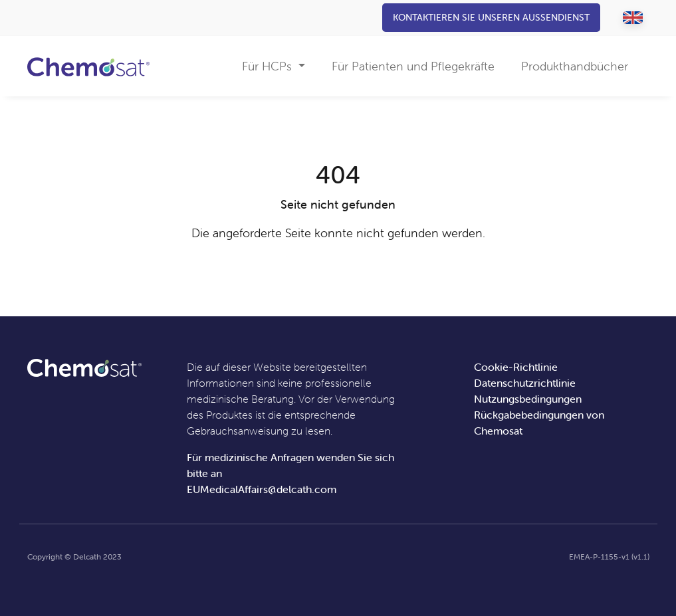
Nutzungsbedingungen (528, 399)
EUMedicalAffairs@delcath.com (262, 489)
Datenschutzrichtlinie (525, 383)
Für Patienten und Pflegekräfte (413, 66)
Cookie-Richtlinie (516, 367)
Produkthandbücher (575, 66)
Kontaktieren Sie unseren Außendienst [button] (491, 17)
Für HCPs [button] (269, 66)
